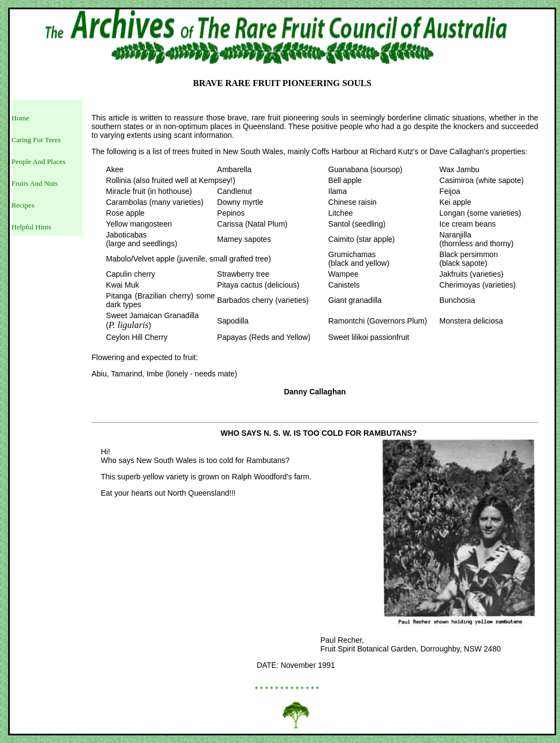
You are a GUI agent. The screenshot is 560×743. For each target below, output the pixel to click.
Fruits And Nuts (35, 183)
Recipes (23, 205)
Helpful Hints (31, 227)
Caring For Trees (36, 140)
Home (20, 118)
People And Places (38, 162)
